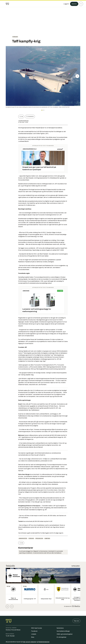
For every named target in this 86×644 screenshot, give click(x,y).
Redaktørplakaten (44, 642)
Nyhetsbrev (60, 628)
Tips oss (76, 621)
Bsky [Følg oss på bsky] (33, 637)
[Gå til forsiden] (7, 4)
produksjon (39, 538)
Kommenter (30, 117)
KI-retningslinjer (61, 637)
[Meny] (81, 4)
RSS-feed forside (36, 628)
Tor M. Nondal (10, 636)
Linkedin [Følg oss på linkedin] (34, 634)
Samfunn (47, 538)
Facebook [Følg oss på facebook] (34, 631)
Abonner (74, 4)
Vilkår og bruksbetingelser (65, 634)
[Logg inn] (66, 4)
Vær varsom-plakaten (29, 642)
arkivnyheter (23, 538)
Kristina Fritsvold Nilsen (13, 630)
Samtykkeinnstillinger (63, 631)
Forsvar (15, 37)
